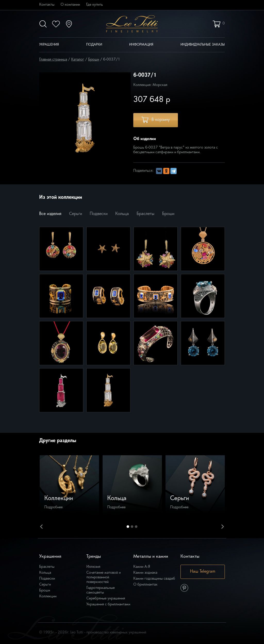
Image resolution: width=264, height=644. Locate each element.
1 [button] (128, 527)
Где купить (94, 5)
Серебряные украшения (106, 599)
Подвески (99, 214)
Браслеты (146, 214)
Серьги (76, 214)
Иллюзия (93, 567)
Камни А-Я (142, 567)
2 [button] (132, 527)
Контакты (47, 5)
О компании (70, 5)
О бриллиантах (145, 585)
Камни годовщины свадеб (154, 579)
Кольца (122, 214)
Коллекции (48, 596)
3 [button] (136, 527)
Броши (168, 214)
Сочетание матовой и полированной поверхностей (104, 577)
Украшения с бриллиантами (108, 604)
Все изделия (50, 214)
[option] (69, 485)
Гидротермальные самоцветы (101, 590)
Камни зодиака (145, 573)
